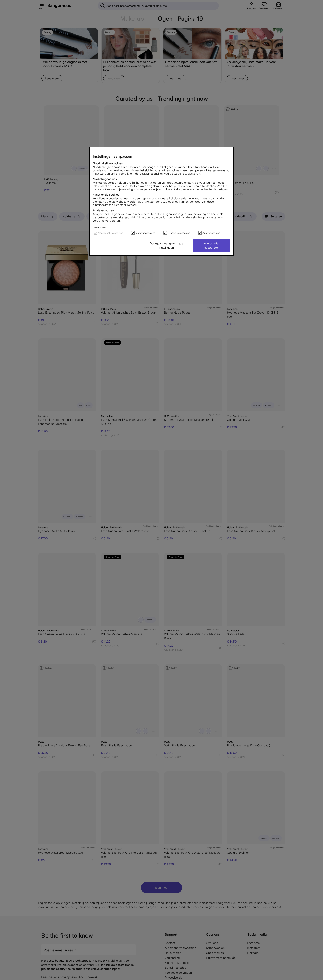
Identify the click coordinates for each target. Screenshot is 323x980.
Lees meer (100, 227)
